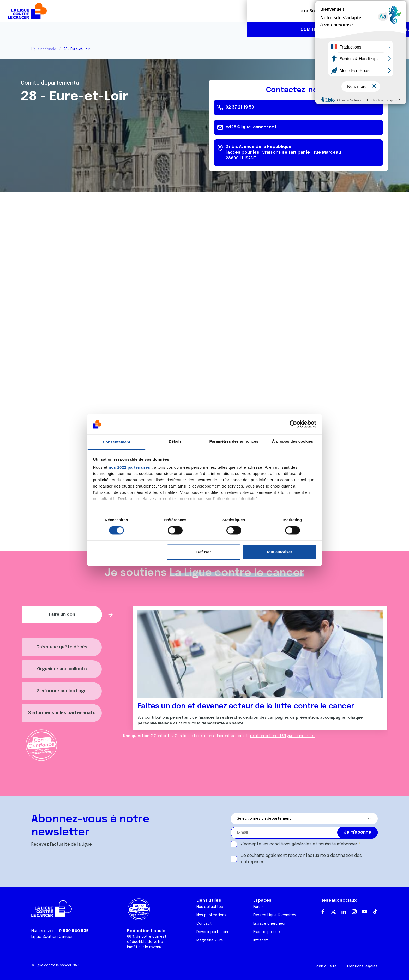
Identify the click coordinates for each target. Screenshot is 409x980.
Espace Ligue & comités (275, 915)
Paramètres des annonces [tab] (234, 441)
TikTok (375, 912)
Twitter (333, 912)
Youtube (365, 912)
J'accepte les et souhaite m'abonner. (299, 844)
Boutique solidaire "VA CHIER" (307, 11)
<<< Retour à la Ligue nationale (87, 11)
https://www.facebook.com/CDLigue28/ (373, 30)
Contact (204, 924)
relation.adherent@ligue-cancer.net (282, 736)
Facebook (323, 912)
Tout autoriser (279, 552)
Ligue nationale (44, 49)
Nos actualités (210, 907)
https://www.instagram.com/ (384, 30)
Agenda (163, 30)
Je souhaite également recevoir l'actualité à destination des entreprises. (301, 859)
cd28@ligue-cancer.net (251, 127)
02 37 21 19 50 (351, 30)
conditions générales (291, 844)
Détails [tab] (175, 441)
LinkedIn (344, 912)
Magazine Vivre (210, 940)
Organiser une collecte (62, 669)
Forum (258, 907)
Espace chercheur (269, 924)
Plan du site (326, 966)
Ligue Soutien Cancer (52, 937)
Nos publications (211, 915)
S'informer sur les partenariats (62, 713)
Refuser (204, 552)
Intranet (261, 940)
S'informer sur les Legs (62, 691)
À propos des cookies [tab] (293, 441)
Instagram (354, 912)
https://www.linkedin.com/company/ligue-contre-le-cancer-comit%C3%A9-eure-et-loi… (395, 30)
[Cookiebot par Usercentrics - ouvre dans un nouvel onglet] (293, 424)
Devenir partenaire (213, 932)
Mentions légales (362, 966)
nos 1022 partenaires (129, 468)
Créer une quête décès (62, 647)
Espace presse (267, 932)
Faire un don (382, 11)
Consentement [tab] (116, 442)
